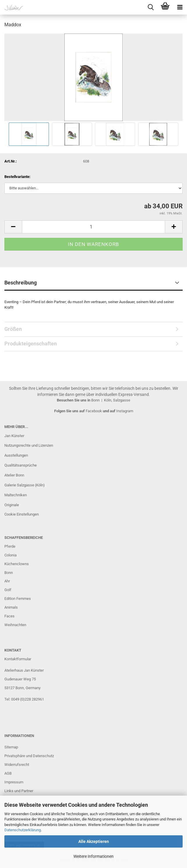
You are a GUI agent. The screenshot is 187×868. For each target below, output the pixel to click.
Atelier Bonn (14, 475)
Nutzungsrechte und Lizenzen (29, 445)
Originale (12, 505)
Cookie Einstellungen (22, 514)
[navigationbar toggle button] (180, 7)
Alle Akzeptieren (94, 841)
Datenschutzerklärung (23, 830)
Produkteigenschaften (31, 344)
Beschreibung (21, 283)
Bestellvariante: (17, 177)
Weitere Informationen (93, 856)
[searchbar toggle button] (151, 7)
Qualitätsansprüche (21, 465)
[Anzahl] (93, 227)
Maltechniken (16, 495)
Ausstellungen (16, 455)
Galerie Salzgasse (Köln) (25, 485)
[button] (13, 227)
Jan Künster (14, 436)
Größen (13, 329)
